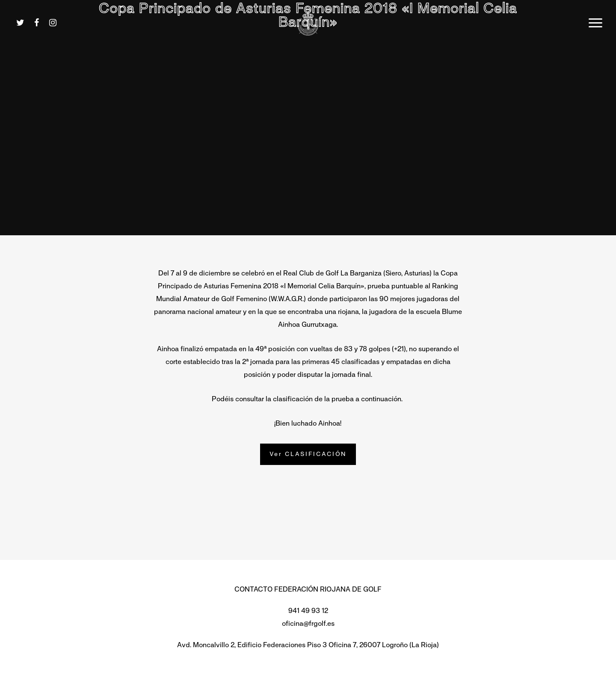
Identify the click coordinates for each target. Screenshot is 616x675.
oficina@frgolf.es (308, 623)
